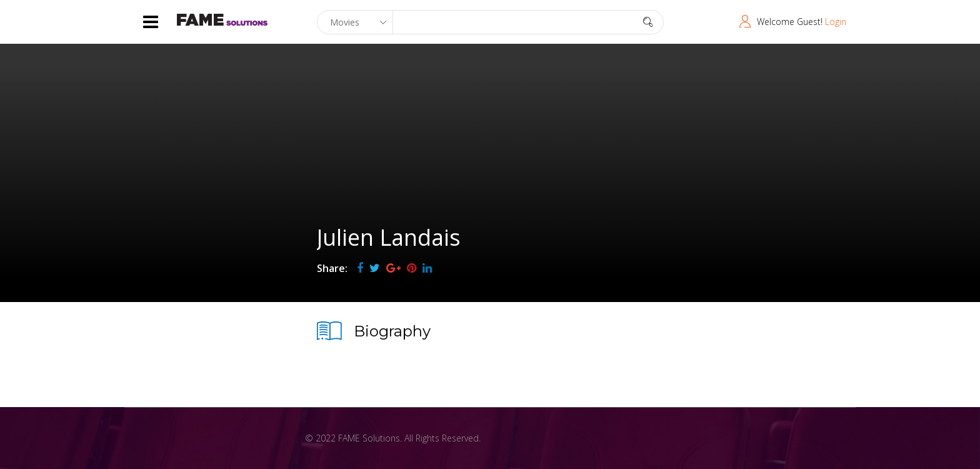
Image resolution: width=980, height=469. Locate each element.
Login (836, 22)
